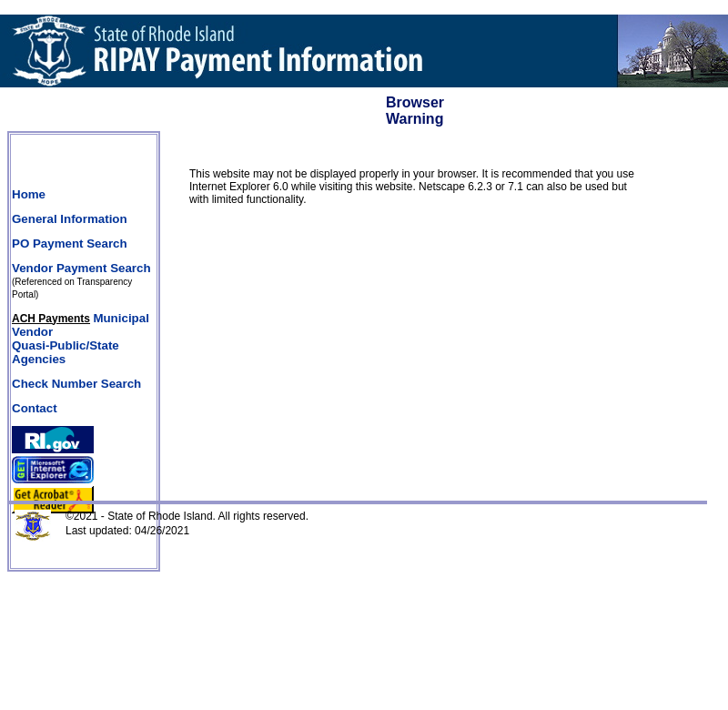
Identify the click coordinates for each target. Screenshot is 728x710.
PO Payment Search (70, 243)
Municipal (121, 318)
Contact (35, 408)
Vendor (32, 332)
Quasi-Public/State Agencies (66, 352)
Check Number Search (76, 384)
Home (29, 194)
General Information (70, 219)
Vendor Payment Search (81, 268)
